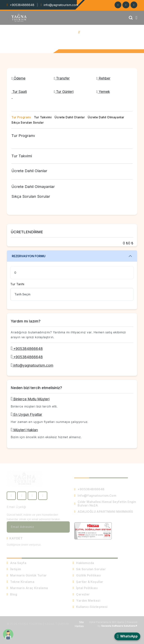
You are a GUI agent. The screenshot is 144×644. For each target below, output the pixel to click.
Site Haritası (79, 624)
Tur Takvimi (43, 117)
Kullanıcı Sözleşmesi (90, 607)
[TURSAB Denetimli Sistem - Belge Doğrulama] (93, 531)
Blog (12, 594)
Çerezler (81, 594)
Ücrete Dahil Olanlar (70, 117)
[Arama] (131, 18)
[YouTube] (43, 496)
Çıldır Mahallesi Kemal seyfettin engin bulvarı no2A (105, 504)
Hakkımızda (83, 563)
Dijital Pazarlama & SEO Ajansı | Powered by (113, 624)
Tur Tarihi (17, 284)
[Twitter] (126, 5)
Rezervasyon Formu (29, 256)
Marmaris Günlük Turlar (27, 575)
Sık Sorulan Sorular (89, 569)
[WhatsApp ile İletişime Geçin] (127, 636)
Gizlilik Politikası (87, 575)
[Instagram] (118, 5)
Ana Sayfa (68, 32)
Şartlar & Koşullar (88, 582)
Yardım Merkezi (87, 601)
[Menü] (136, 18)
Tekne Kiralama (21, 582)
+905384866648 (22, 5)
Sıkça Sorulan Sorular (28, 122)
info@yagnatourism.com (61, 5)
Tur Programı (21, 117)
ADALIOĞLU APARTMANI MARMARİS (104, 512)
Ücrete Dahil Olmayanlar (106, 117)
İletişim (14, 569)
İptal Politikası (85, 588)
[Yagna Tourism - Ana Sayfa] (25, 479)
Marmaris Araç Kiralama (27, 588)
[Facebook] (134, 5)
